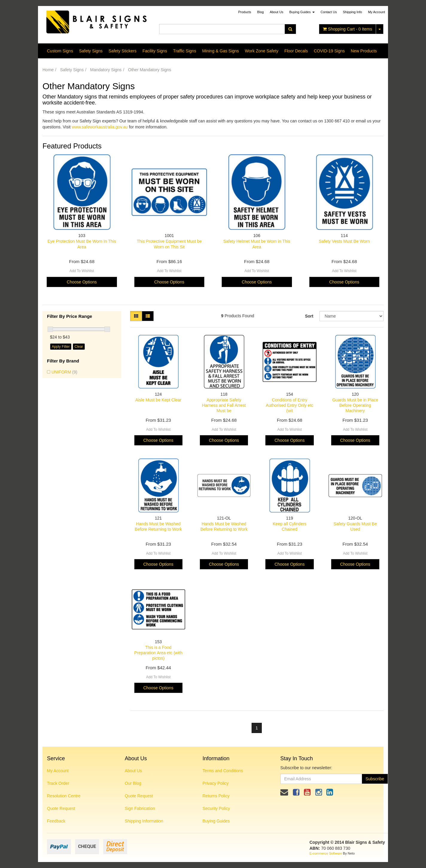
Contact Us (329, 12)
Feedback (56, 821)
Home (48, 70)
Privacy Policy (216, 783)
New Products (364, 51)
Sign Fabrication (140, 808)
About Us (277, 12)
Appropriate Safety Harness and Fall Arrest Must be (224, 405)
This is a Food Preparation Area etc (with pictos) (158, 653)
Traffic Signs (185, 51)
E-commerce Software (326, 853)
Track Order (58, 783)
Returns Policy (216, 796)
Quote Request (61, 808)
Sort (309, 316)
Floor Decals (296, 51)
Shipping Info (352, 12)
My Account (58, 771)
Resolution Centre (64, 796)
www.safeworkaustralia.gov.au (100, 127)
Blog (261, 12)
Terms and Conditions (223, 771)
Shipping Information (144, 821)
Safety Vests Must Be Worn (344, 241)
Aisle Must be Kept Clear (158, 400)
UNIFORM (64, 372)
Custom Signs (60, 51)
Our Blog (133, 783)
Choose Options (82, 282)
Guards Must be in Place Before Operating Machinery (355, 405)
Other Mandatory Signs (150, 70)
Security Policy (216, 808)
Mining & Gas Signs (221, 51)
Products (245, 12)
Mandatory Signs (106, 70)
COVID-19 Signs (329, 51)
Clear (79, 347)
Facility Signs (155, 51)
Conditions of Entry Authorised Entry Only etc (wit (290, 405)
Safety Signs (91, 51)
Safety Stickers (123, 51)
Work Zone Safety (262, 51)
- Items (347, 29)
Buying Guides (302, 12)
